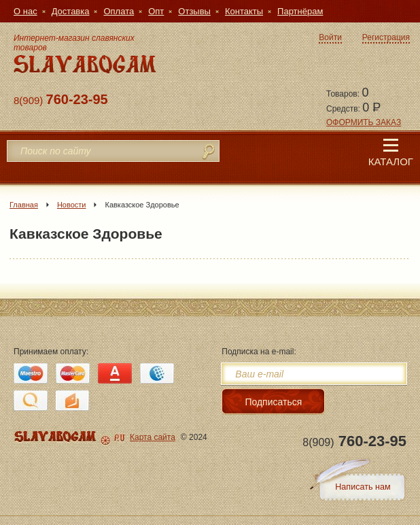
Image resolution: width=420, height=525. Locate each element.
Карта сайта (153, 437)
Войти (330, 37)
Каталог (391, 153)
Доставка (71, 11)
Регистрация (386, 37)
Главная (24, 205)
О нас (25, 11)
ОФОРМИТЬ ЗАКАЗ (364, 122)
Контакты (244, 11)
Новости (72, 205)
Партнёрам (300, 11)
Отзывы (194, 11)
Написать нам (363, 487)
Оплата (119, 11)
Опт (156, 11)
